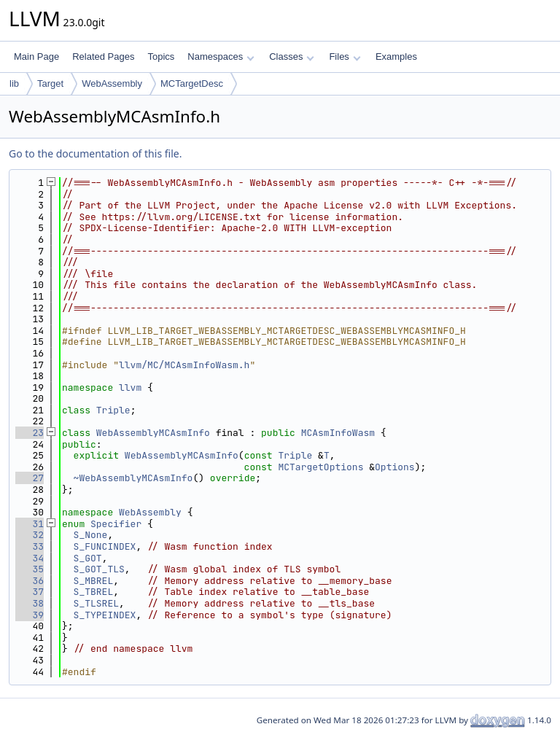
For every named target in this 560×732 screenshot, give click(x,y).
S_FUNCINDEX (105, 546)
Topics (161, 57)
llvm (130, 388)
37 (30, 592)
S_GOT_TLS (99, 569)
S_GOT (88, 558)
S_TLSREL (96, 603)
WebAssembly (112, 83)
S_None (91, 535)
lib (14, 83)
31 (30, 524)
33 (30, 546)
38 (30, 603)
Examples (396, 57)
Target (50, 83)
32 (30, 535)
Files (345, 57)
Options (395, 467)
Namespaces (221, 57)
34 (30, 558)
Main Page (36, 57)
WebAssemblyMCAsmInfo (153, 433)
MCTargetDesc (192, 83)
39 (30, 615)
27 (30, 478)
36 (30, 581)
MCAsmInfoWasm (338, 433)
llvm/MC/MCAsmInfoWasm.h (184, 365)
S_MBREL (94, 581)
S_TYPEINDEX (105, 615)
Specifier (116, 524)
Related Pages (103, 57)
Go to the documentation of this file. (95, 153)
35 (30, 569)
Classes (292, 57)
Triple (113, 410)
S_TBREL (94, 592)
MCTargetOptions (320, 467)
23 (30, 433)
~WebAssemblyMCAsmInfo (133, 478)
